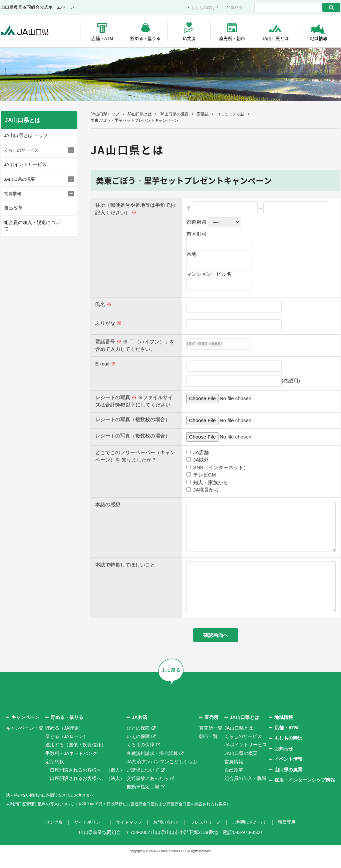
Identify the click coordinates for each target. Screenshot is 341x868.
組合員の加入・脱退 (245, 790)
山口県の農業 (288, 781)
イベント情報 (288, 771)
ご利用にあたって (254, 833)
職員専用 (293, 833)
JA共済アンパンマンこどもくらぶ (162, 773)
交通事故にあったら (148, 790)
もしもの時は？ (203, 8)
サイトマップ (127, 833)
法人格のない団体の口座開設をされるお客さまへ (57, 807)
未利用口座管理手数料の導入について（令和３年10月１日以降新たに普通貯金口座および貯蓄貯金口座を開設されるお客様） (137, 815)
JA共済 (189, 38)
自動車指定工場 (143, 798)
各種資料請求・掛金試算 (152, 765)
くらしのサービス (243, 748)
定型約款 (55, 773)
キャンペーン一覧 (25, 740)
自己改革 (13, 208)
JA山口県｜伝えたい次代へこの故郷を (27, 31)
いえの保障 (138, 748)
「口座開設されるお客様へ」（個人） (85, 781)
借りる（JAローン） (67, 748)
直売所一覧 (211, 740)
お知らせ (284, 760)
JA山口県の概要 (174, 114)
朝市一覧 (208, 748)
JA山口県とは (275, 38)
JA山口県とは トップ (24, 136)
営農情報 (234, 773)
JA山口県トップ (105, 114)
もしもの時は (288, 750)
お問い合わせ (166, 833)
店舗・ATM (102, 38)
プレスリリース (207, 833)
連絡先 (236, 8)
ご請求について (143, 781)
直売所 (211, 729)
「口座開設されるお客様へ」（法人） (85, 790)
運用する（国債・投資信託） (76, 756)
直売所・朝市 (232, 38)
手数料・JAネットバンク (71, 765)
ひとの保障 (138, 740)
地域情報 (319, 38)
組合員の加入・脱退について (32, 222)
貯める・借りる (145, 38)
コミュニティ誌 (230, 114)
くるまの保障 (141, 756)
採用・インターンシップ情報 (305, 792)
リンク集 (48, 833)
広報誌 (202, 114)
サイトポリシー (85, 833)
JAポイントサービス (24, 164)
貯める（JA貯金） (64, 740)
